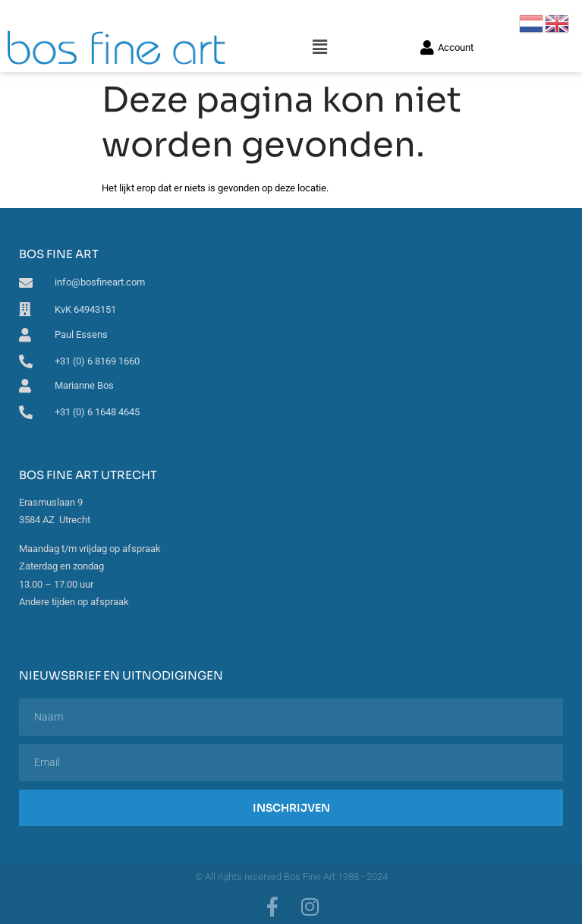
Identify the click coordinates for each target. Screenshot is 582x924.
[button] (320, 47)
